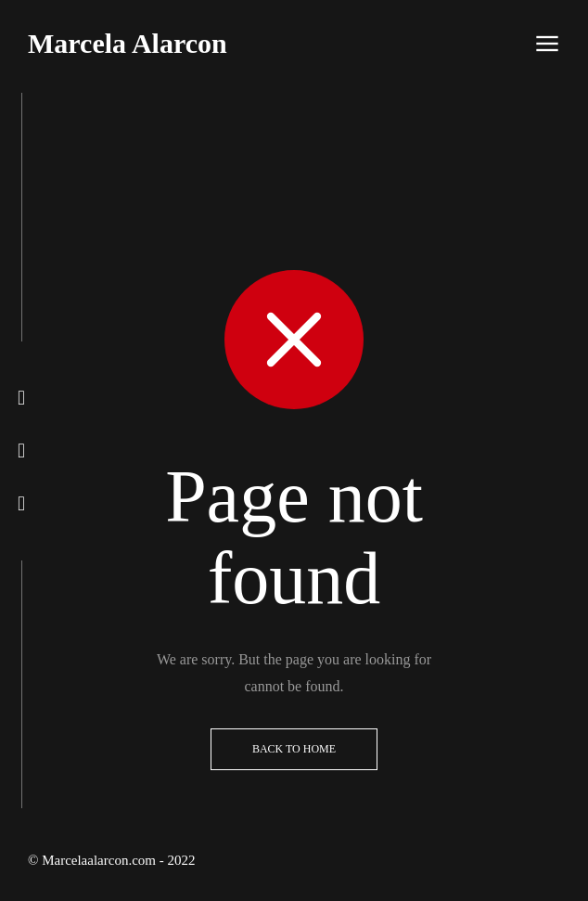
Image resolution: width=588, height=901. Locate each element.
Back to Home (294, 749)
